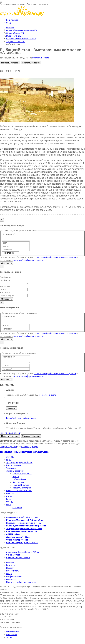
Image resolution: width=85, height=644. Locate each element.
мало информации (30, 452)
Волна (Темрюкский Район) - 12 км (22, 522)
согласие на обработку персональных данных (55, 259)
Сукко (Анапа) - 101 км (17, 545)
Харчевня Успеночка (22, 479)
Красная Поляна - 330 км (18, 563)
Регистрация (12, 20)
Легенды (10, 462)
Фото (9, 510)
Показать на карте (40, 58)
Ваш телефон (6, 295)
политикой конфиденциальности (28, 261)
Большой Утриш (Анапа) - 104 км (22, 548)
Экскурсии (11, 473)
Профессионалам (14, 582)
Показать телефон (10, 63)
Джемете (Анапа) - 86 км (18, 542)
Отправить (6, 265)
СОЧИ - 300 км (13, 560)
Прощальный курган (22, 493)
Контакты (11, 570)
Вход (8, 23)
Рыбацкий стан (19, 484)
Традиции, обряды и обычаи (19, 468)
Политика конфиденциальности (21, 587)
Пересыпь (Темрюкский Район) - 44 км (24, 528)
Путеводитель (13, 576)
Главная (10, 567)
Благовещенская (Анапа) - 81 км (22, 537)
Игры (9, 465)
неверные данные (8, 452)
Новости (10, 499)
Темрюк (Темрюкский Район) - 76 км (24, 534)
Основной (17, 513)
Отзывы (10, 507)
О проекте (11, 584)
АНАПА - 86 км (13, 539)
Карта (9, 504)
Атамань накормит (15, 476)
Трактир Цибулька (21, 490)
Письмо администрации (11, 438)
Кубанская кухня (14, 470)
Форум (9, 579)
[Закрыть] (2, 220)
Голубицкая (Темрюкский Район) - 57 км (26, 531)
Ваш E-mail (5, 289)
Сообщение (5, 279)
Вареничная (18, 487)
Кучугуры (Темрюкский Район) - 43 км (25, 525)
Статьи (9, 501)
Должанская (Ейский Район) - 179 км (23, 557)
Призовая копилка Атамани (19, 496)
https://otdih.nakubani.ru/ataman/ (21, 423)
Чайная (16, 482)
